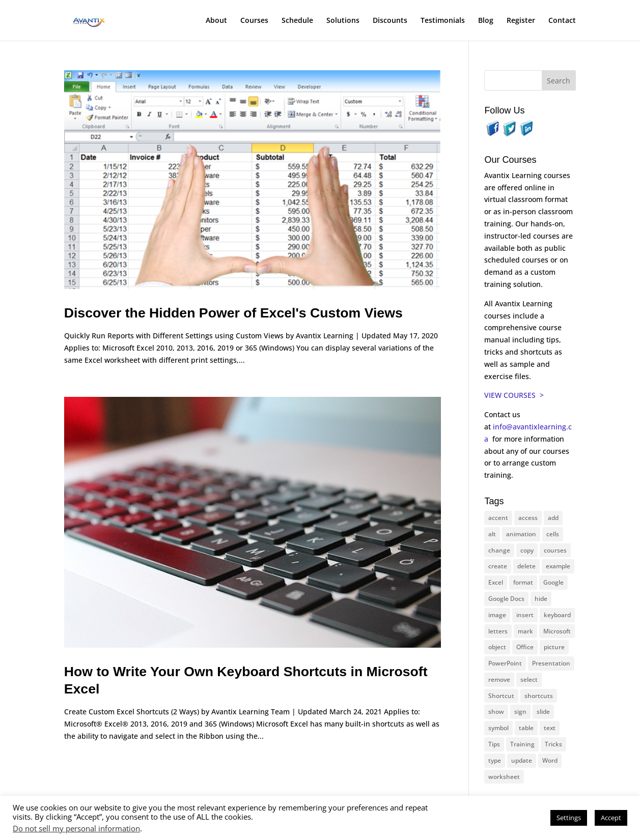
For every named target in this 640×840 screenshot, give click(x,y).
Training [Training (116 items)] (522, 744)
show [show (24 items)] (496, 712)
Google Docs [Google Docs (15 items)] (506, 599)
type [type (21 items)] (495, 760)
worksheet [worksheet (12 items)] (504, 777)
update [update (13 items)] (522, 760)
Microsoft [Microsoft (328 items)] (557, 631)
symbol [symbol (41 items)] (498, 728)
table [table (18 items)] (526, 728)
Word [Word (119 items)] (550, 760)
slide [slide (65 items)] (543, 712)
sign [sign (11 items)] (520, 712)
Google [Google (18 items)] (553, 582)
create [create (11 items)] (498, 566)
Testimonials (443, 21)
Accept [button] (611, 818)
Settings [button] (569, 818)
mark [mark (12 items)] (525, 631)
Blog (486, 21)
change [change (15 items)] (499, 550)
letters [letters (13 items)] (498, 631)
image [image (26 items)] (497, 615)
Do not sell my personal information (76, 828)
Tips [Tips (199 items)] (494, 744)
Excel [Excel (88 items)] (496, 582)
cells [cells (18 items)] (553, 534)
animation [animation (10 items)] (521, 534)
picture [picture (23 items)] (554, 647)
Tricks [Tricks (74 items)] (553, 744)
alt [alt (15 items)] (492, 534)
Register (521, 21)
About (216, 21)
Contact (562, 21)
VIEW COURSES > (514, 395)
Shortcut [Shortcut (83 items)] (501, 696)
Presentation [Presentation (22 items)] (551, 663)
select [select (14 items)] (529, 679)
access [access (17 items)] (528, 518)
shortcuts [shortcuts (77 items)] (539, 696)
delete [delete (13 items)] (526, 566)
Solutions (343, 21)
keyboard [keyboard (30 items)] (557, 615)
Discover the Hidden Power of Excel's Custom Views (233, 313)
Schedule (297, 21)
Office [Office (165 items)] (525, 647)
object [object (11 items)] (497, 647)
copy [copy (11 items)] (527, 550)
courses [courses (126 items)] (555, 550)
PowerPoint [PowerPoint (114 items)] (505, 663)
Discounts (390, 21)
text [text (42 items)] (550, 728)
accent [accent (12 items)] (498, 518)
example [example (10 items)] (558, 566)
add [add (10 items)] (553, 518)
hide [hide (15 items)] (541, 599)
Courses (254, 21)
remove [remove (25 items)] (499, 679)
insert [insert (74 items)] (525, 615)
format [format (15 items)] (523, 582)
